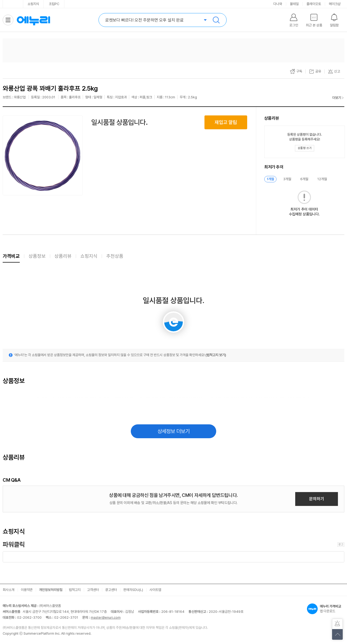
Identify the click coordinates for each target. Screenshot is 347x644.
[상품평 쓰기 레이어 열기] (305, 148)
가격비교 (11, 256)
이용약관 (27, 590)
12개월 (322, 179)
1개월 (270, 179)
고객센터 (93, 590)
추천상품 (115, 256)
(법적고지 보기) (216, 355)
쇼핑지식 (33, 4)
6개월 (304, 179)
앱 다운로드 (326, 609)
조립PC (54, 4)
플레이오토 (314, 4)
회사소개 (9, 590)
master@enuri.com (106, 617)
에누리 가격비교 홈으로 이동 (33, 20)
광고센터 (111, 590)
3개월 (287, 179)
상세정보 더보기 (174, 431)
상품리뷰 (63, 256)
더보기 (337, 98)
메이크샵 (335, 4)
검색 (216, 20)
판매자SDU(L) (133, 590)
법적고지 (75, 590)
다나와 (278, 4)
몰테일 (294, 4)
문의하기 (317, 499)
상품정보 (37, 256)
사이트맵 (155, 590)
